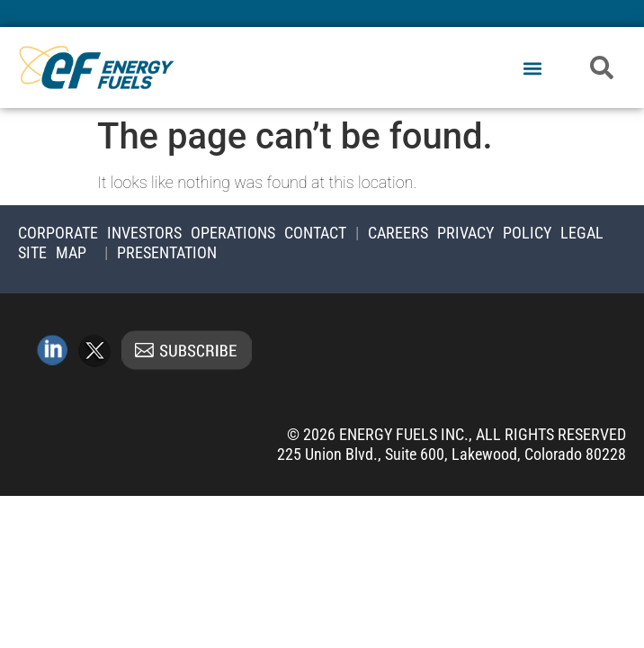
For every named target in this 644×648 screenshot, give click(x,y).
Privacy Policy (494, 233)
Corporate (58, 233)
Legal (582, 233)
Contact (315, 233)
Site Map (52, 252)
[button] (532, 69)
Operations (233, 233)
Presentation (167, 252)
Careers (398, 233)
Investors (144, 233)
